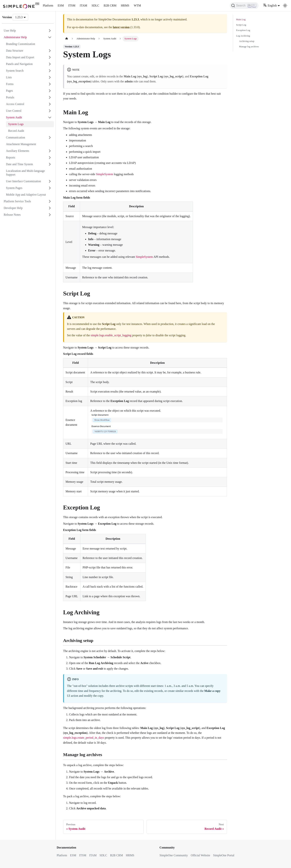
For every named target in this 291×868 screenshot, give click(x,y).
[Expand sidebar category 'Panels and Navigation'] (50, 64)
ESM (61, 5)
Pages (9, 91)
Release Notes (12, 215)
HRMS (125, 5)
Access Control (15, 104)
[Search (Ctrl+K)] (244, 6)
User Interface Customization (23, 181)
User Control (14, 111)
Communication (15, 137)
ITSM (72, 5)
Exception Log (243, 30)
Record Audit (16, 131)
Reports (11, 157)
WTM (137, 5)
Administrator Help (15, 37)
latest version (121, 27)
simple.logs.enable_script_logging (111, 335)
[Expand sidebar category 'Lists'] (50, 77)
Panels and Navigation (19, 64)
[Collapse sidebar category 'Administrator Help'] (50, 37)
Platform (48, 5)
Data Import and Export (20, 57)
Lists (9, 77)
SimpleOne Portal (224, 855)
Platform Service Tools (17, 201)
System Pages (14, 188)
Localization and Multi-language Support (25, 173)
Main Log (241, 19)
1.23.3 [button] (19, 17)
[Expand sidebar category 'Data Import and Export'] (50, 57)
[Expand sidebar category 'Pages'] (50, 91)
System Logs (16, 124)
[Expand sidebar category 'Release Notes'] (50, 215)
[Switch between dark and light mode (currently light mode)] (285, 6)
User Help (10, 31)
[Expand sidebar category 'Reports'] (50, 158)
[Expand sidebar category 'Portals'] (50, 97)
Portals (10, 97)
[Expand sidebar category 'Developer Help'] (50, 208)
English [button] (270, 5)
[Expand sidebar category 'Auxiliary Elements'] (50, 151)
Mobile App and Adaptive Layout (26, 195)
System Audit (14, 117)
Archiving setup (247, 41)
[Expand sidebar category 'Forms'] (50, 84)
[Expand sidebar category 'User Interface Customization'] (50, 181)
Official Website (200, 855)
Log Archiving (243, 36)
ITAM (84, 5)
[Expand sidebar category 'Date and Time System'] (50, 164)
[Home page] (67, 39)
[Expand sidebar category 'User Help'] (50, 31)
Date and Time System (19, 164)
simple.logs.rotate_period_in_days (84, 738)
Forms (10, 84)
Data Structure (15, 51)
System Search (15, 71)
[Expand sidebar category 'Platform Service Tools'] (50, 201)
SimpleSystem (104, 174)
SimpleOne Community (174, 855)
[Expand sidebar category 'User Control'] (50, 111)
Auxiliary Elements (18, 151)
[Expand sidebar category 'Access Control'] (50, 104)
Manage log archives (249, 47)
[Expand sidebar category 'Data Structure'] (50, 51)
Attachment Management (21, 144)
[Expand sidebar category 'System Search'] (50, 71)
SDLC (95, 5)
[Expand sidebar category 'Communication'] (50, 138)
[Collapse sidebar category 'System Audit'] (50, 117)
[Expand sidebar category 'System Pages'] (50, 188)
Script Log (241, 25)
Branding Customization (21, 44)
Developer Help (13, 208)
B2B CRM (110, 5)
